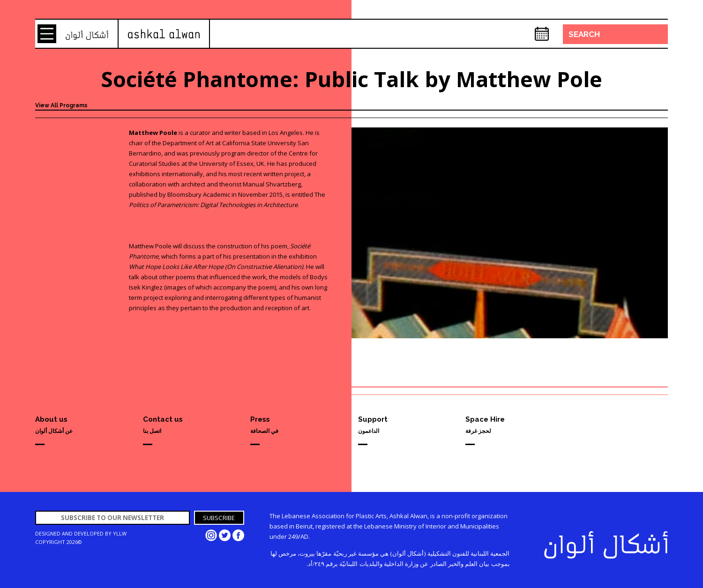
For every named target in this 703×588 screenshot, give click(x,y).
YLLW (120, 533)
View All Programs (61, 105)
